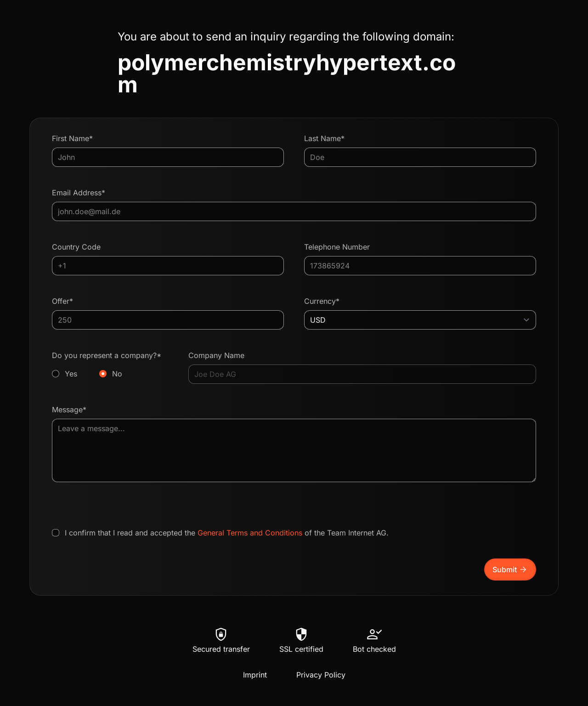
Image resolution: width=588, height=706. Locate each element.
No (117, 374)
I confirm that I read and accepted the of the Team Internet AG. (227, 533)
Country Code (76, 247)
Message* (69, 410)
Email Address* (79, 193)
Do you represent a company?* (110, 365)
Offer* (62, 301)
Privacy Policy (321, 675)
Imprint (255, 675)
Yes (71, 374)
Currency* (322, 301)
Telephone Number (337, 247)
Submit (510, 569)
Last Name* (324, 138)
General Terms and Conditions (250, 533)
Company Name (216, 355)
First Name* (72, 138)
